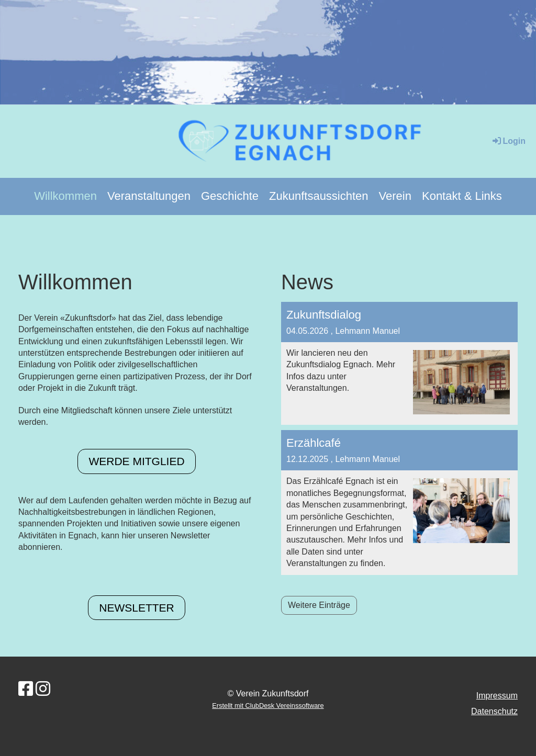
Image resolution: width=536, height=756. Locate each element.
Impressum (497, 696)
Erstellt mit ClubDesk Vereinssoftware (268, 706)
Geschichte (230, 196)
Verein (395, 196)
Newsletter (137, 608)
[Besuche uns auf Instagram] (43, 689)
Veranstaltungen (149, 196)
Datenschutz (494, 711)
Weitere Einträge (319, 605)
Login (508, 141)
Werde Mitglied (136, 461)
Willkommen (65, 196)
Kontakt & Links (462, 196)
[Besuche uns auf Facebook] (26, 689)
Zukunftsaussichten (319, 196)
